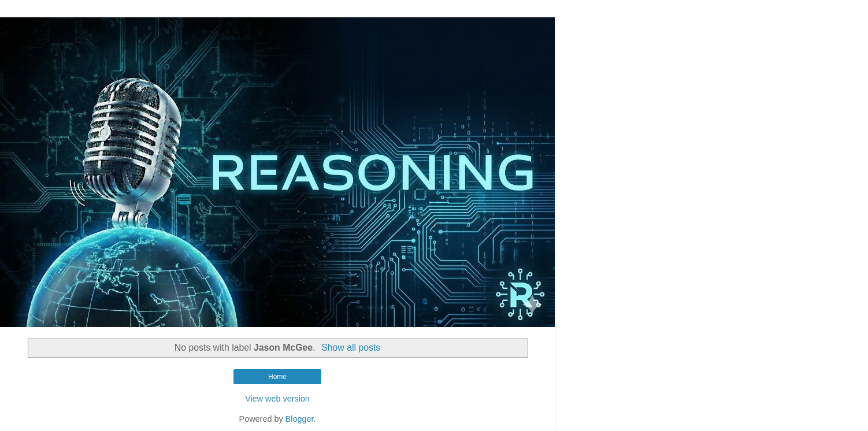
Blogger (300, 419)
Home (277, 377)
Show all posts (351, 348)
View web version (277, 399)
